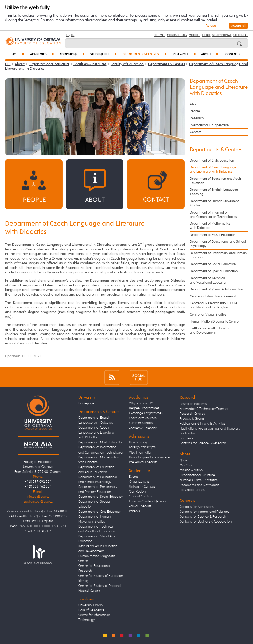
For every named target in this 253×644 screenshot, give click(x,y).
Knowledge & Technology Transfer (204, 409)
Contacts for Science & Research (203, 443)
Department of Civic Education (212, 161)
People (195, 111)
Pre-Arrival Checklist (143, 462)
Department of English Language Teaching (214, 192)
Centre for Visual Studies (208, 315)
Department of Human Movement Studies (214, 203)
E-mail (206, 35)
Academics (42, 54)
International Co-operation (209, 125)
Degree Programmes (144, 408)
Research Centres (192, 414)
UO (18, 54)
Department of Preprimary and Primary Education (218, 255)
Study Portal (222, 35)
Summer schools (141, 423)
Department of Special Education (214, 271)
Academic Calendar (143, 428)
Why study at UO (141, 403)
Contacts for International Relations (204, 512)
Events (134, 477)
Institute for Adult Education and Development (210, 331)
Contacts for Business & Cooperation (206, 522)
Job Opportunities (192, 490)
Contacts (233, 55)
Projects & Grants (192, 419)
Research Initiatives (193, 404)
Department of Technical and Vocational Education (208, 281)
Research (184, 54)
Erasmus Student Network (148, 501)
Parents (134, 511)
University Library (91, 605)
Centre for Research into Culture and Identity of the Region (214, 305)
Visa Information (141, 453)
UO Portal (241, 35)
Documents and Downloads (199, 485)
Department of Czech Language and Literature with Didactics (219, 87)
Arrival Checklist (140, 506)
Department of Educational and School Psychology (218, 244)
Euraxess (186, 438)
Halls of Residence (91, 610)
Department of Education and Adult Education (215, 181)
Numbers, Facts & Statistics (199, 480)
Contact (195, 132)
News (184, 461)
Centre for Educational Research (214, 296)
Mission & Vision (191, 470)
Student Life (103, 54)
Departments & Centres (144, 54)
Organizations (139, 482)
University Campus (142, 487)
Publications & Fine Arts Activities (202, 424)
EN (73, 35)
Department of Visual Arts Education (216, 289)
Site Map (160, 35)
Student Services (141, 497)
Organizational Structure (49, 64)
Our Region (137, 492)
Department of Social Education (213, 264)
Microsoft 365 (177, 35)
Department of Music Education (213, 235)
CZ (67, 35)
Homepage (86, 403)
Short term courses (143, 418)
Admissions (72, 54)
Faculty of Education (127, 64)
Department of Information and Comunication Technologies (213, 215)
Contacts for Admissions (197, 507)
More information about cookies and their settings (96, 20)
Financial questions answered (150, 457)
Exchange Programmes (146, 413)
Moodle (195, 35)
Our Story (187, 465)
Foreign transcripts (142, 447)
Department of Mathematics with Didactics (210, 226)
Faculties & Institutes (90, 64)
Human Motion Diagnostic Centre (214, 322)
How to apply (138, 442)
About (210, 54)
